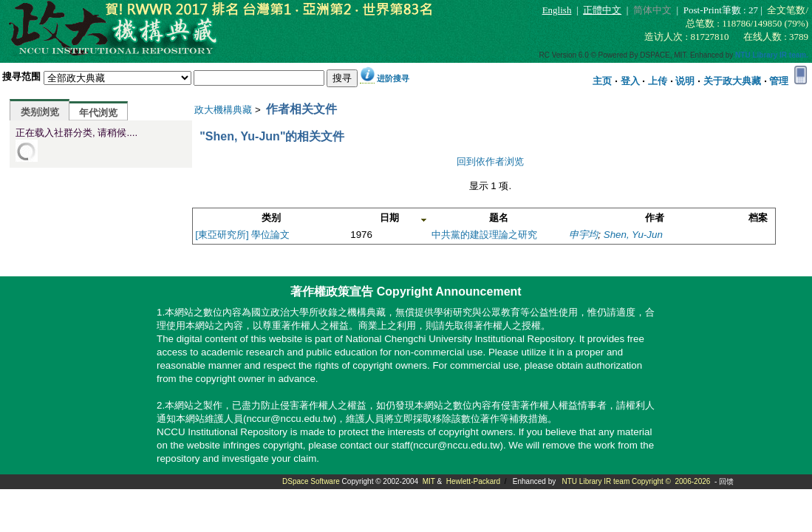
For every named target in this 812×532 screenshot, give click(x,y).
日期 (389, 218)
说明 (685, 81)
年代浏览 (98, 113)
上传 (658, 81)
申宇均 (583, 235)
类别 (271, 218)
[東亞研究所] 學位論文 (242, 235)
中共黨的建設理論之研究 (484, 235)
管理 (779, 81)
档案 (758, 218)
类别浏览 (40, 112)
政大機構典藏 (223, 110)
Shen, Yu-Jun (633, 235)
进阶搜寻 (393, 78)
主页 (602, 81)
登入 (630, 81)
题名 (499, 218)
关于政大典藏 (732, 81)
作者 (655, 218)
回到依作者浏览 (490, 161)
